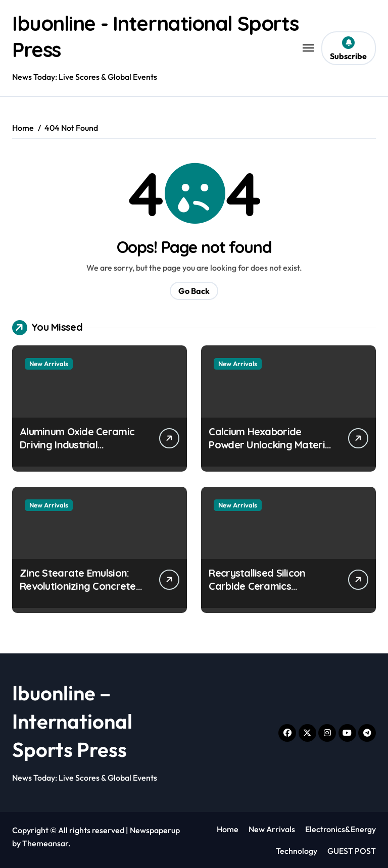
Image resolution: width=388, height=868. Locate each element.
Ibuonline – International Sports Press (72, 721)
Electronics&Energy (341, 829)
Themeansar (45, 843)
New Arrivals (49, 364)
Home (228, 829)
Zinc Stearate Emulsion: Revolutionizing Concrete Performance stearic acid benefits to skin (79, 593)
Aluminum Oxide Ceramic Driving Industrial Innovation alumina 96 (77, 445)
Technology (297, 851)
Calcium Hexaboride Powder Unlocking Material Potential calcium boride (271, 445)
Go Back (194, 291)
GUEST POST (352, 851)
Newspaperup (155, 830)
